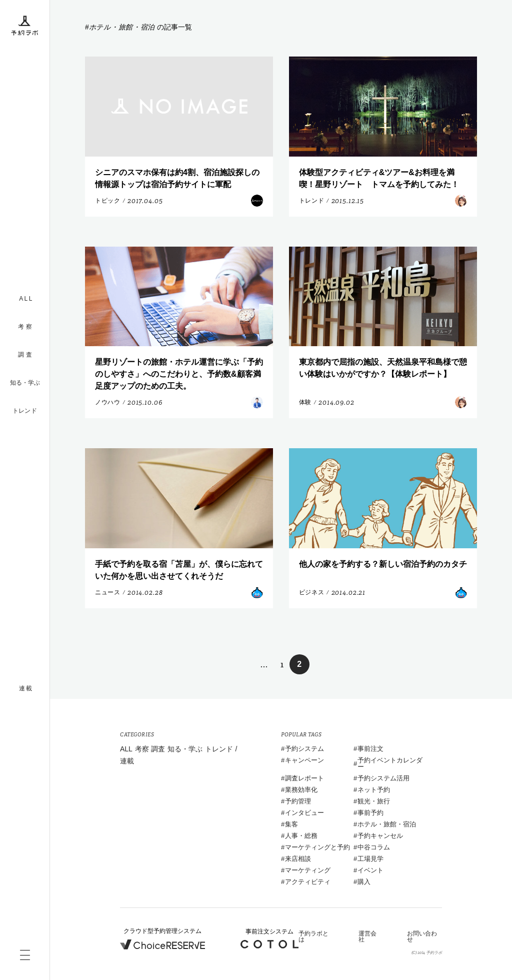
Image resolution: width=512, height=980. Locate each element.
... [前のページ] (264, 665)
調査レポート (304, 778)
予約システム (304, 749)
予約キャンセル (380, 836)
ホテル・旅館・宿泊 (387, 824)
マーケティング (308, 870)
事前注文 (370, 749)
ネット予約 (374, 790)
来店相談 (298, 859)
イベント (370, 870)
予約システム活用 (383, 778)
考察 (142, 749)
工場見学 (370, 859)
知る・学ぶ (25, 383)
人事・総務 (301, 836)
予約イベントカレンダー (390, 763)
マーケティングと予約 (317, 847)
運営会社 (367, 936)
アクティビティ (308, 882)
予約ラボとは (313, 936)
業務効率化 (301, 790)
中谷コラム (374, 847)
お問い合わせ (422, 936)
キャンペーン (304, 760)
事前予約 (370, 813)
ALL (126, 749)
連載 (127, 761)
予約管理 (298, 801)
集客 (291, 824)
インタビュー (304, 813)
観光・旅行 (374, 801)
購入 (364, 882)
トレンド (25, 411)
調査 (158, 749)
